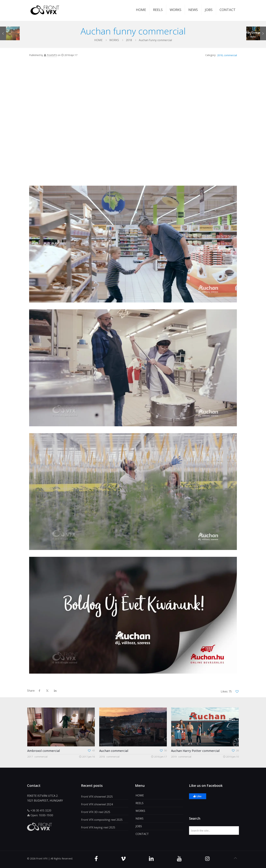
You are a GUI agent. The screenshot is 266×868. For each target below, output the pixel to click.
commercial (230, 55)
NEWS (140, 819)
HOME (140, 795)
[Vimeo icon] (123, 858)
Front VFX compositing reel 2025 (102, 820)
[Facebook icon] (96, 858)
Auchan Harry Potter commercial (195, 751)
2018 (129, 40)
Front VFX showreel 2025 (97, 797)
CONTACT (142, 834)
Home (98, 40)
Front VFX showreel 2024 (97, 804)
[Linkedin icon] (151, 858)
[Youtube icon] (179, 858)
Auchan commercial (113, 751)
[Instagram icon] (207, 858)
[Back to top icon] (235, 858)
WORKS (114, 40)
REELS (140, 803)
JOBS (139, 826)
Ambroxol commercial (44, 751)
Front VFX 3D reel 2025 (96, 812)
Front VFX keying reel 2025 (98, 827)
